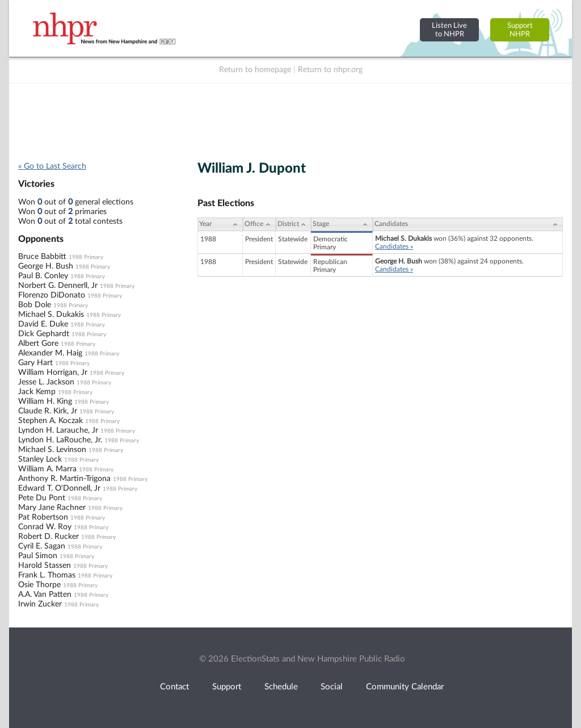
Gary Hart (35, 363)
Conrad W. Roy (45, 527)
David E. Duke (43, 324)
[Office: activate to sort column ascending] (259, 224)
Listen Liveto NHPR (449, 30)
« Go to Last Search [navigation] (52, 166)
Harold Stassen (45, 566)
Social (332, 687)
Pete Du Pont (42, 498)
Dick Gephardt (44, 334)
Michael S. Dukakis (51, 315)
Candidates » (394, 246)
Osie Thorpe (39, 585)
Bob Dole (35, 305)
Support (227, 687)
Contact (174, 687)
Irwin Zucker (40, 604)
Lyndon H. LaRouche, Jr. (60, 440)
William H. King (45, 401)
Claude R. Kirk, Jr (48, 411)
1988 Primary (86, 257)
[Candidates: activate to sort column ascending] (468, 224)
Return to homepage (255, 70)
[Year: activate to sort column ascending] (220, 224)
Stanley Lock (40, 459)
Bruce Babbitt (42, 257)
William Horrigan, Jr (53, 373)
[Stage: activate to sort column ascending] (342, 224)
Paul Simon (38, 556)
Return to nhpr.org (330, 70)
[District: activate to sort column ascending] (293, 224)
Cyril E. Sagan (42, 546)
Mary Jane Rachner (52, 508)
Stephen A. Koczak (50, 421)
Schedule (281, 687)
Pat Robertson (43, 517)
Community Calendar (405, 687)
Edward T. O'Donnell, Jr (59, 488)
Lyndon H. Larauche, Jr (58, 430)
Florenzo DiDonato (52, 295)
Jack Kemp (37, 392)
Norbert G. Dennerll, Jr (58, 286)
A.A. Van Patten (45, 595)
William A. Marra (47, 469)
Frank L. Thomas (47, 575)
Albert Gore (38, 344)
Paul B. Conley (43, 276)
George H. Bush (46, 266)
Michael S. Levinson (52, 450)
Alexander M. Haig (50, 353)
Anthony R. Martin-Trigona (64, 479)
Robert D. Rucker (49, 537)
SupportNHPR (520, 30)
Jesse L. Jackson (46, 382)
